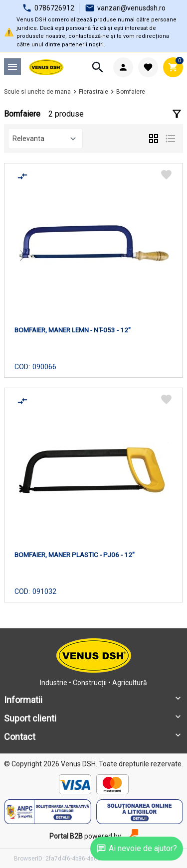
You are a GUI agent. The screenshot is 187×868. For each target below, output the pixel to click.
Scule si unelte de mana (37, 92)
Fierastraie (93, 92)
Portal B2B (66, 836)
